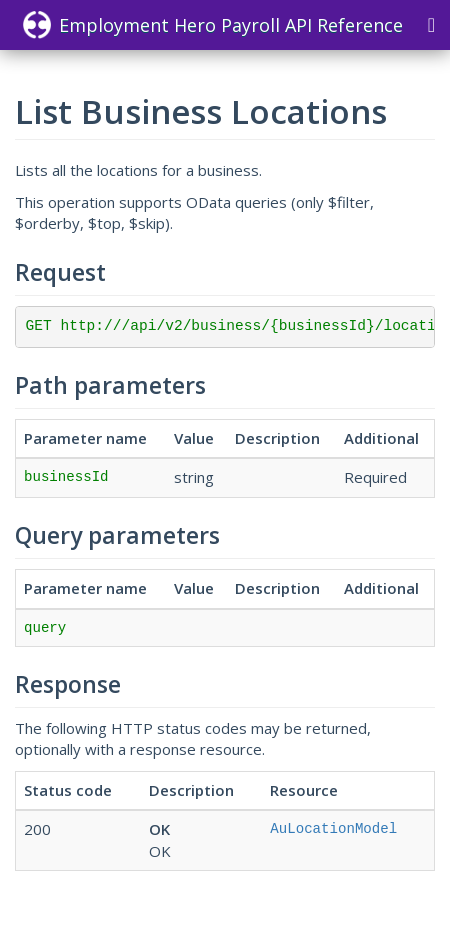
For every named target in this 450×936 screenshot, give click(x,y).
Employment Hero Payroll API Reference (213, 25)
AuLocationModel (333, 829)
